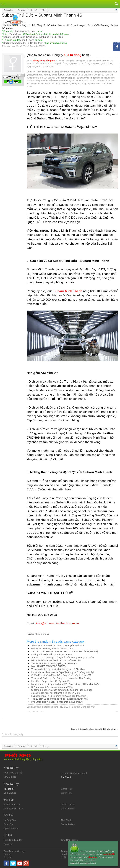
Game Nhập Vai (12, 805)
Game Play (67, 793)
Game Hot (66, 789)
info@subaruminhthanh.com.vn (58, 623)
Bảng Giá (8, 844)
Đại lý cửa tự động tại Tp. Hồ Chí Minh (23, 43)
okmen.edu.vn (42, 634)
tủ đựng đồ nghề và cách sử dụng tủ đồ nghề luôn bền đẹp (62, 690)
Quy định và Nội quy (14, 851)
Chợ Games (10, 793)
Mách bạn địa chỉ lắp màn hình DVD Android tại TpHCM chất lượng (66, 684)
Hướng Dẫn (10, 820)
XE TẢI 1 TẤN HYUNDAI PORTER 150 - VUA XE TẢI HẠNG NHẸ (65, 651)
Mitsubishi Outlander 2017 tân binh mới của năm (56, 660)
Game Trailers (68, 824)
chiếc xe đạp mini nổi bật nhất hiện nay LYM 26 (56, 693)
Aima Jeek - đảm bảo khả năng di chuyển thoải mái (58, 646)
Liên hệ (7, 854)
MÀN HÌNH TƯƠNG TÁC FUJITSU (49, 666)
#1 (117, 711)
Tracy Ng (34, 46)
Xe (18, 46)
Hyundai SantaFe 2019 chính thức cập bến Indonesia (59, 696)
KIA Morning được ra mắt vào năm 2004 (52, 687)
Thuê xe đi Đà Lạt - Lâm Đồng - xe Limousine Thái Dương (61, 678)
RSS (63, 857)
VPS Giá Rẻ (10, 777)
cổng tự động (27, 40)
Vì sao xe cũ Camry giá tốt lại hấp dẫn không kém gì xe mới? (63, 657)
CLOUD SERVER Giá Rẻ (74, 773)
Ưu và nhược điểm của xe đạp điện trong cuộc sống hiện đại (62, 672)
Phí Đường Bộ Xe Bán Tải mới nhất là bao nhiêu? (57, 702)
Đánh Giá (8, 824)
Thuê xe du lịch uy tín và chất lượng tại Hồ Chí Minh (58, 669)
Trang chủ (66, 851)
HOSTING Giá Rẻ (13, 773)
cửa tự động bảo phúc (44, 61)
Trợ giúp (8, 857)
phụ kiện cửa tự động (25, 31)
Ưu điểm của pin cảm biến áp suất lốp (51, 681)
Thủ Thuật (66, 820)
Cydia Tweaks (11, 828)
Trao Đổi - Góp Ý (70, 840)
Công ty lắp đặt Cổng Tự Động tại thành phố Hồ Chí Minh (33, 37)
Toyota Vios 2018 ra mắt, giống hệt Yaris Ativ (54, 663)
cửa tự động (14, 34)
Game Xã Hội (68, 809)
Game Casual (68, 805)
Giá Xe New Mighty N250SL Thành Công (52, 649)
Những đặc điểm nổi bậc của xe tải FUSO (53, 654)
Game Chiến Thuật (13, 809)
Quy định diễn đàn (13, 840)
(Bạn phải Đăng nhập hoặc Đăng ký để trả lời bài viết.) (95, 729)
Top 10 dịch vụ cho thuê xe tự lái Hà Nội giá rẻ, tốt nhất (60, 699)
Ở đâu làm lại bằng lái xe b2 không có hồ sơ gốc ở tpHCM (61, 675)
